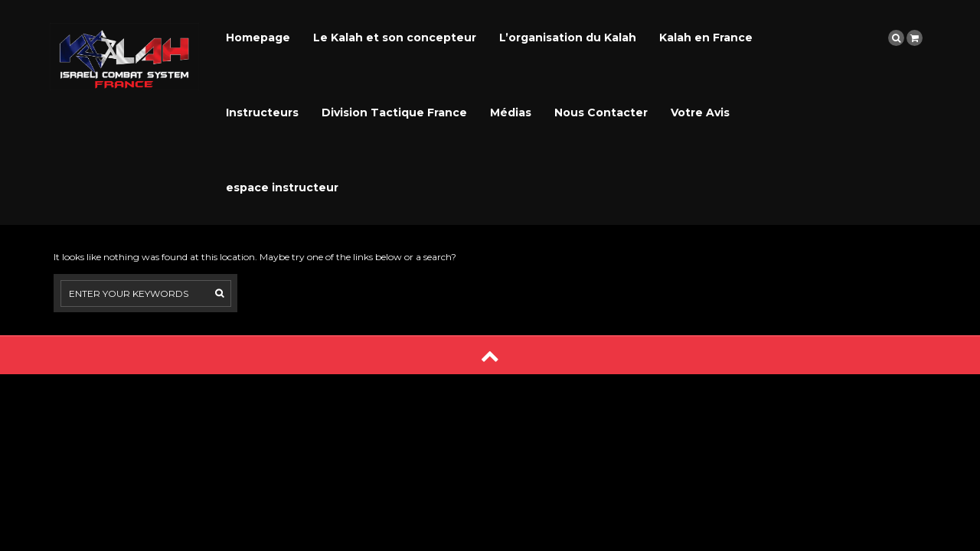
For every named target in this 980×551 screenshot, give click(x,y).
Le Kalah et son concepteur (395, 37)
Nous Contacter (601, 112)
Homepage (258, 37)
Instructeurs (262, 112)
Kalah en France (706, 37)
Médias (511, 112)
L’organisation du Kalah (568, 37)
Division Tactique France (394, 112)
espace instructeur (282, 187)
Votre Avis (700, 112)
